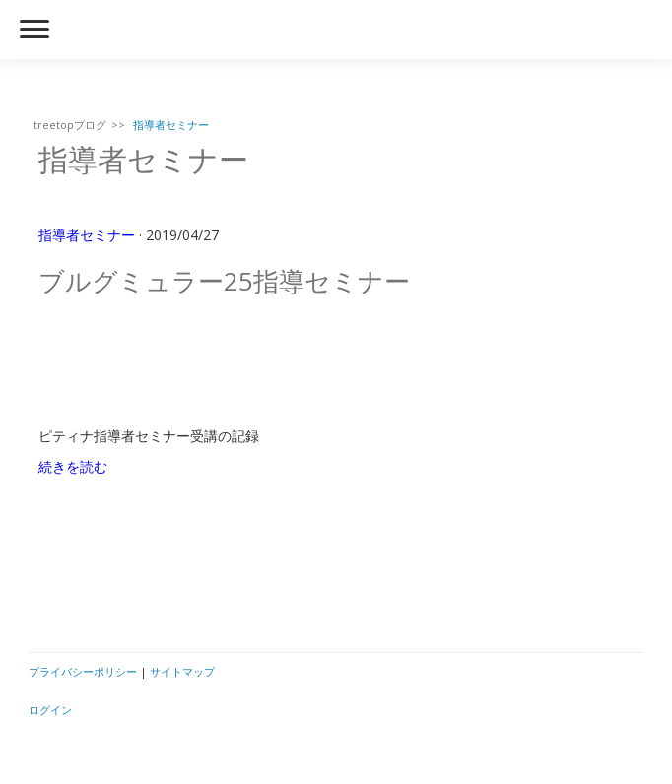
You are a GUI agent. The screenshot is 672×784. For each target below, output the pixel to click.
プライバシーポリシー (83, 671)
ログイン (50, 710)
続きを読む (73, 466)
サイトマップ (182, 671)
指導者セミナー (87, 235)
